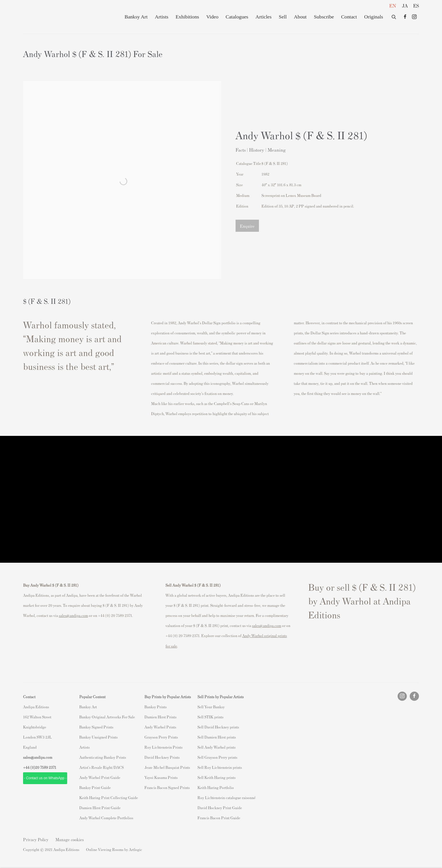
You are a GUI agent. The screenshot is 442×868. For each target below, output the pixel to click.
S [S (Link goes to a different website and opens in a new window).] (199, 707)
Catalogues (237, 17)
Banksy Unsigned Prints (98, 737)
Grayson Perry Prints (161, 737)
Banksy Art (136, 17)
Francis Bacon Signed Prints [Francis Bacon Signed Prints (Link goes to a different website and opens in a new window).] (167, 787)
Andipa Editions (43, 17)
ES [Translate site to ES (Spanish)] (416, 5)
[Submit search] (394, 16)
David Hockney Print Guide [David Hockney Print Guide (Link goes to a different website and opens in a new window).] (220, 808)
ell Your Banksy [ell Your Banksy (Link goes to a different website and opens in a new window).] (212, 707)
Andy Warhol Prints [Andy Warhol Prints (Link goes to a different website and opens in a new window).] (160, 727)
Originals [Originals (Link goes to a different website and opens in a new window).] (374, 17)
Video (212, 17)
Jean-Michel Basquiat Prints (167, 767)
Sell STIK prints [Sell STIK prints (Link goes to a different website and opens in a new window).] (210, 717)
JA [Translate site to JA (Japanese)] (405, 5)
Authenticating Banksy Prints (103, 757)
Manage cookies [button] (70, 839)
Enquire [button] (247, 226)
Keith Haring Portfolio (216, 787)
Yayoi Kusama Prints (161, 777)
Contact (349, 17)
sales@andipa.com (73, 615)
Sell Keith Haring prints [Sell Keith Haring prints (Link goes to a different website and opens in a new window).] (217, 777)
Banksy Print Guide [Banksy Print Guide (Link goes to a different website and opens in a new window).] (95, 787)
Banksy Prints (156, 707)
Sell (283, 17)
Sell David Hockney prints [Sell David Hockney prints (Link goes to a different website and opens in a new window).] (218, 727)
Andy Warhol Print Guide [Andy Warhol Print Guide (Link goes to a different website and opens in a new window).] (100, 777)
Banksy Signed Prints (96, 727)
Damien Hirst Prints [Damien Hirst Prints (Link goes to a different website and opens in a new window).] (160, 717)
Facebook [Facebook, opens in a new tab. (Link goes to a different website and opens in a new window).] (405, 17)
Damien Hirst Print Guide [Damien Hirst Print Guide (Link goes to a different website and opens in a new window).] (100, 808)
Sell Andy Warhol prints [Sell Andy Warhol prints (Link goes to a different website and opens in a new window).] (217, 747)
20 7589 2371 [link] (46, 767)
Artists (162, 17)
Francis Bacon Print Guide (219, 818)
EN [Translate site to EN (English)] (393, 5)
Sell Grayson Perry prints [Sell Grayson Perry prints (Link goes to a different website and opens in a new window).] (217, 757)
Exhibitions (187, 17)
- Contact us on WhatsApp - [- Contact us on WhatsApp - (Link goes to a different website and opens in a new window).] (45, 778)
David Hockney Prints (162, 757)
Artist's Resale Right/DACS (101, 767)
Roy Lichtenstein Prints (163, 747)
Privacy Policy (36, 839)
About (300, 17)
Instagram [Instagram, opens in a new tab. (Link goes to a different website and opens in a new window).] (414, 17)
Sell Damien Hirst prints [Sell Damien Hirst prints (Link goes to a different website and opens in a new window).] (217, 737)
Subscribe (324, 17)
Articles (264, 17)
